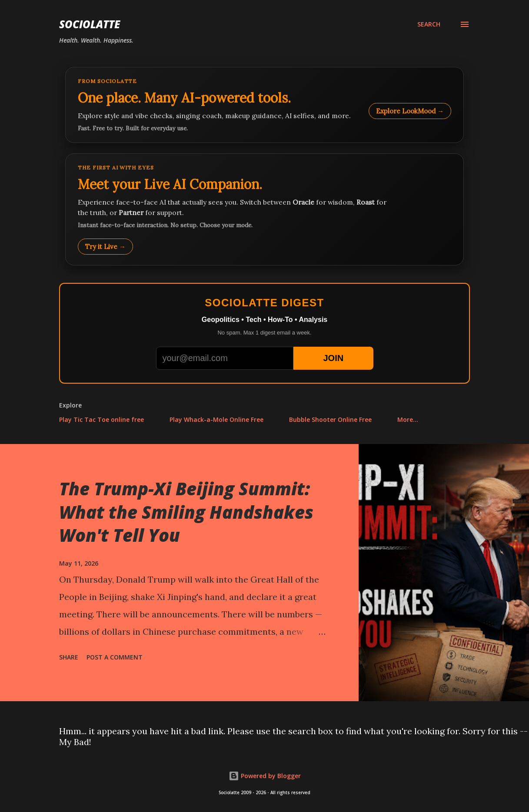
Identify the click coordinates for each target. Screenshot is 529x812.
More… (408, 419)
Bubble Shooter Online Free (330, 419)
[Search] (429, 24)
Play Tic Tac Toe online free (101, 419)
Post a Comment (115, 657)
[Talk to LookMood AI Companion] (264, 209)
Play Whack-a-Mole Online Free (216, 419)
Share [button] (69, 657)
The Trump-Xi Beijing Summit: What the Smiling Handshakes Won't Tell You (186, 512)
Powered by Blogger (265, 776)
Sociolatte (90, 24)
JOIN (333, 358)
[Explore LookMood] (264, 105)
